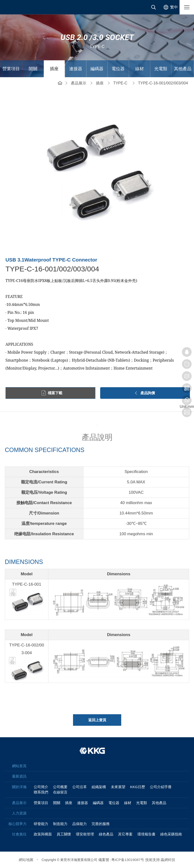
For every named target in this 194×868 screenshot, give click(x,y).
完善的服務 (101, 824)
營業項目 (11, 69)
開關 (33, 69)
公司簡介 (41, 787)
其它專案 (125, 834)
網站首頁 (60, 83)
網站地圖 (26, 860)
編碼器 (97, 69)
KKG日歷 (138, 787)
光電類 (161, 69)
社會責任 (19, 834)
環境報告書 (146, 834)
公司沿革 (80, 787)
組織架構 (99, 787)
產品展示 (79, 83)
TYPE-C (120, 83)
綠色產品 (106, 834)
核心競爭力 (17, 824)
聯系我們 (41, 792)
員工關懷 (64, 834)
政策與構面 (43, 834)
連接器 (76, 69)
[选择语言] (170, 7)
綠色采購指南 (171, 834)
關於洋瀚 (19, 787)
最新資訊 (19, 776)
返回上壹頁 (97, 723)
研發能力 (41, 824)
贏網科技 (168, 860)
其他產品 (183, 69)
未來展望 (118, 787)
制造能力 (60, 824)
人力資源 (19, 813)
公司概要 (60, 787)
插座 (54, 69)
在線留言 (60, 792)
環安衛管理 (85, 834)
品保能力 (80, 824)
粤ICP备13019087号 (128, 860)
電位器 (118, 69)
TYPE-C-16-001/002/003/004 (163, 83)
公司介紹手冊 (161, 787)
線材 (140, 69)
